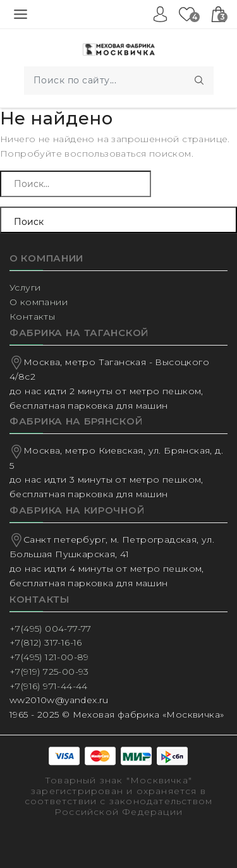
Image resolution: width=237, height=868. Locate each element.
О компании (39, 302)
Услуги (25, 287)
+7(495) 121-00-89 (49, 657)
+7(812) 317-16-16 (46, 642)
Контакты (32, 316)
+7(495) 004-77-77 (51, 629)
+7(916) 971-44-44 (49, 686)
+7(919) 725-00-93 (49, 672)
